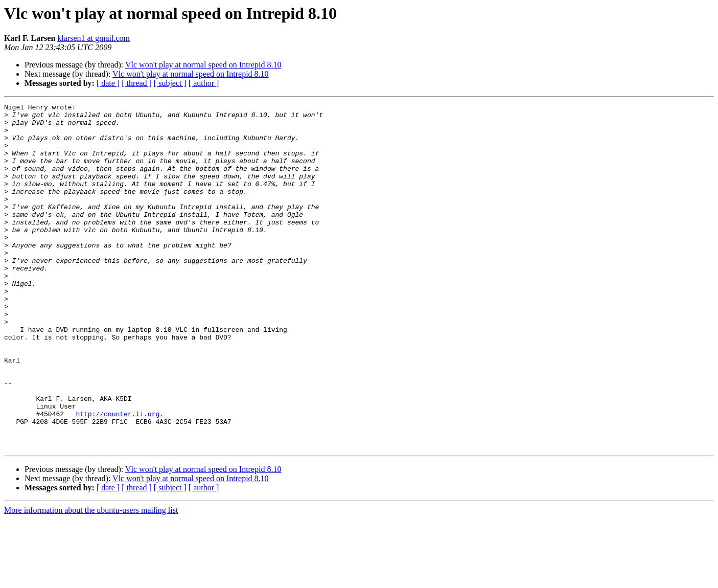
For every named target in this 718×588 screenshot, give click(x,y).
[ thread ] (137, 83)
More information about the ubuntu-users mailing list (91, 579)
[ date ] (108, 83)
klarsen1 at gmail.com (94, 38)
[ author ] (204, 83)
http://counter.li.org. (120, 477)
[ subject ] (170, 83)
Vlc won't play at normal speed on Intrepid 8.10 (203, 65)
